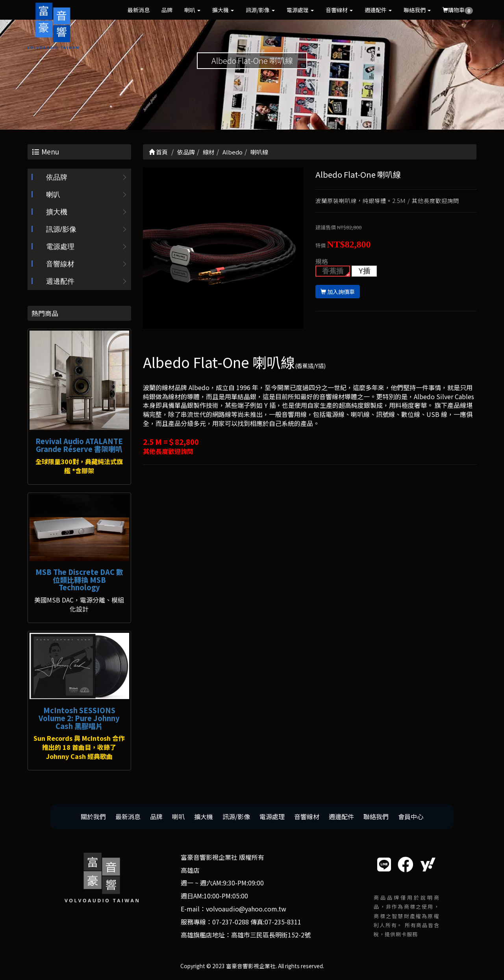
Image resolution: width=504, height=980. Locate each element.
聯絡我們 (417, 10)
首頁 (158, 152)
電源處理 (300, 10)
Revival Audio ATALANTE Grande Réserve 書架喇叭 (79, 445)
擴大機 (223, 10)
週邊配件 (378, 10)
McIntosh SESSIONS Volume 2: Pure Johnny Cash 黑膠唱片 (79, 718)
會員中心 (411, 816)
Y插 (364, 271)
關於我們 (93, 816)
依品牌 (57, 177)
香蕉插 (333, 271)
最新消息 (139, 10)
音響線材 (339, 10)
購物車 (458, 10)
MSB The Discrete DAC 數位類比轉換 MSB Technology (79, 580)
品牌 (167, 10)
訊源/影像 (260, 10)
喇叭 (192, 10)
